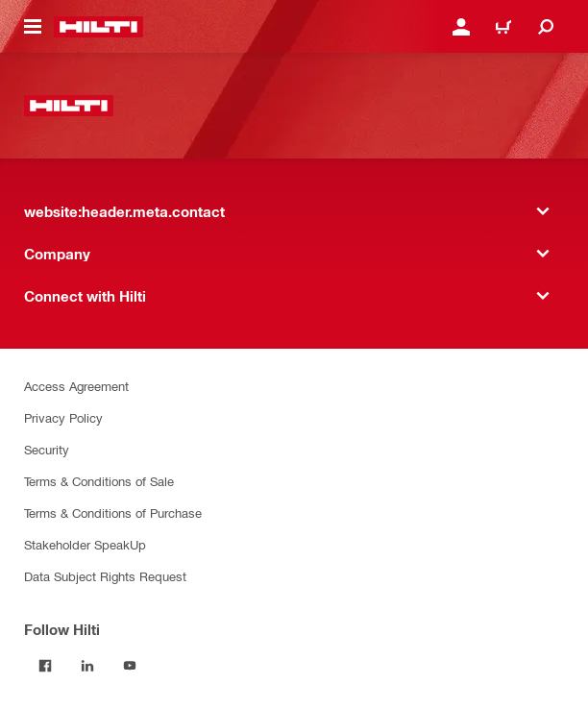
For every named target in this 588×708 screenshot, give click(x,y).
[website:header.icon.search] (546, 27)
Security (47, 449)
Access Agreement (76, 386)
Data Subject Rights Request (105, 576)
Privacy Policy (63, 417)
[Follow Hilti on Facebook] (45, 666)
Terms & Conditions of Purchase (113, 513)
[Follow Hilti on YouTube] (130, 666)
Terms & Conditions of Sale (99, 481)
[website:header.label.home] (98, 27)
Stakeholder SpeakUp (85, 544)
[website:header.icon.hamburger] (33, 27)
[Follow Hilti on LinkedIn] (87, 666)
